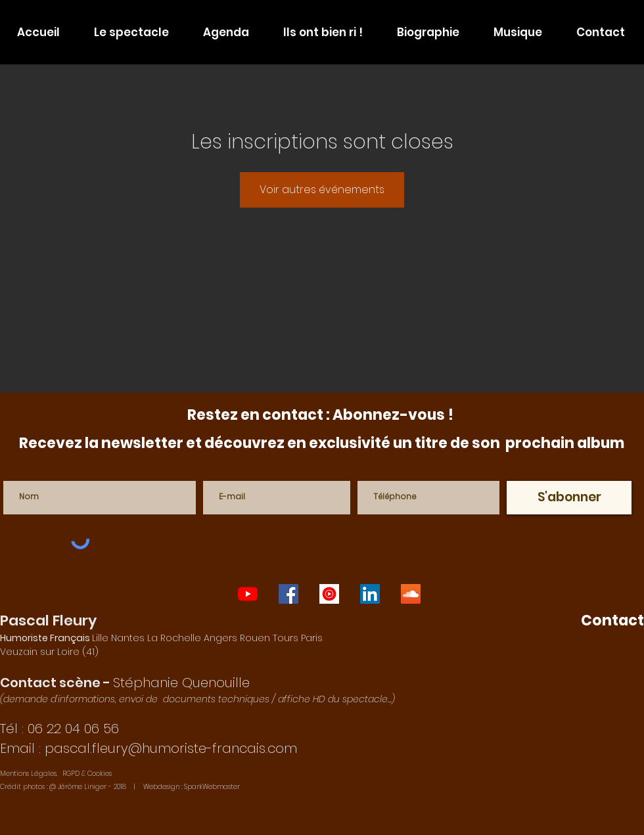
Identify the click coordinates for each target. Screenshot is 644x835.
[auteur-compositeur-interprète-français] (329, 594)
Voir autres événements (322, 190)
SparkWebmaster (212, 787)
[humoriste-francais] (411, 594)
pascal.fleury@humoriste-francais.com (171, 748)
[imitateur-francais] (370, 594)
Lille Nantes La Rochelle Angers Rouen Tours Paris (161, 638)
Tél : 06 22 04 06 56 (59, 729)
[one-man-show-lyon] (248, 594)
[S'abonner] (569, 498)
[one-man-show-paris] (288, 594)
